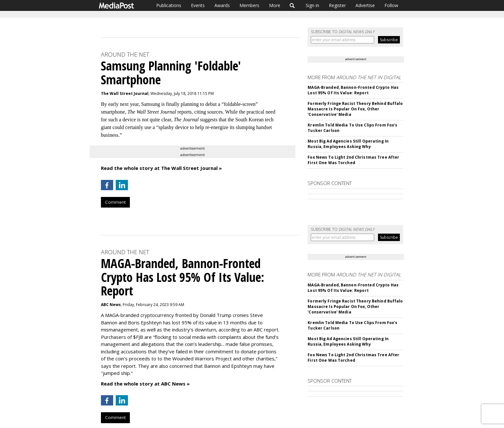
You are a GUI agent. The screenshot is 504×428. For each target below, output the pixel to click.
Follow (391, 5)
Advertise (365, 5)
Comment (115, 202)
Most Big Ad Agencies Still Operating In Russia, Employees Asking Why (348, 144)
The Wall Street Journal (125, 93)
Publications (169, 5)
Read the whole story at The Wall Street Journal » (161, 168)
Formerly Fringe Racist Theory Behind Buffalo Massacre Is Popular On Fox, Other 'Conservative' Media (355, 109)
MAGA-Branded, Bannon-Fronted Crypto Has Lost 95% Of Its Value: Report (353, 90)
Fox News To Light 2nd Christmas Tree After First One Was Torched (353, 160)
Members (249, 5)
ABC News (111, 305)
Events (198, 5)
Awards (222, 5)
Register (337, 5)
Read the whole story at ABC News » (145, 384)
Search (292, 5)
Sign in (312, 5)
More (275, 5)
